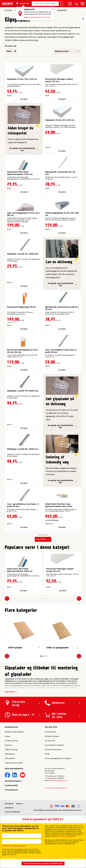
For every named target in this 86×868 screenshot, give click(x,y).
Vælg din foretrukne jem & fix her (37, 17)
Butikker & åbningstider (14, 732)
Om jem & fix (50, 741)
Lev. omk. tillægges (52, 520)
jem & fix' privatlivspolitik (67, 837)
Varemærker (10, 758)
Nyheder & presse (52, 736)
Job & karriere (50, 732)
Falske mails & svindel (14, 763)
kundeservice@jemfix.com (58, 780)
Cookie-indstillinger (12, 812)
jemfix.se (19, 804)
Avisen (7, 736)
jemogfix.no (9, 808)
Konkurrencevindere (53, 750)
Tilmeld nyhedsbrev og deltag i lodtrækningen (43, 863)
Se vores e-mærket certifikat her (56, 788)
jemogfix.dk (9, 804)
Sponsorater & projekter (54, 745)
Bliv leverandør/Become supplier (58, 758)
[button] (41, 599)
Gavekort (8, 745)
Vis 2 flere (41, 539)
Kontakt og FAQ (11, 741)
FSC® (47, 754)
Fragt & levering (11, 750)
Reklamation (10, 754)
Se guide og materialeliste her (24, 149)
